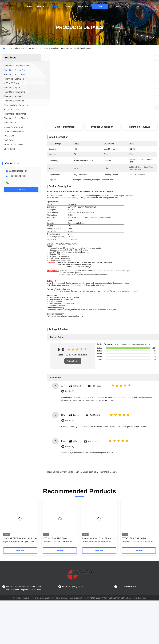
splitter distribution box (63, 494)
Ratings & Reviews (140, 127)
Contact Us (82, 6)
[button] (12, 547)
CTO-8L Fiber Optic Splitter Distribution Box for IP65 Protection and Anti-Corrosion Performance (138, 563)
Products (55, 6)
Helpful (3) (70, 414)
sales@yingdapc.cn (18, 171)
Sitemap (17, 620)
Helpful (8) (70, 443)
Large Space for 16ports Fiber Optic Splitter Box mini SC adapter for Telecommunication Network (99, 563)
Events (68, 6)
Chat (100, 6)
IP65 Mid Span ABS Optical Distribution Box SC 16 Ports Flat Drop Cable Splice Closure (58, 563)
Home (29, 6)
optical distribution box (86, 494)
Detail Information (65, 127)
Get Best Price (116, 107)
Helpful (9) (70, 469)
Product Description (102, 127)
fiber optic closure (108, 494)
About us (41, 6)
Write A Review (73, 383)
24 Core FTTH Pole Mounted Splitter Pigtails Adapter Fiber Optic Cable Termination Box (20, 563)
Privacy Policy (28, 620)
